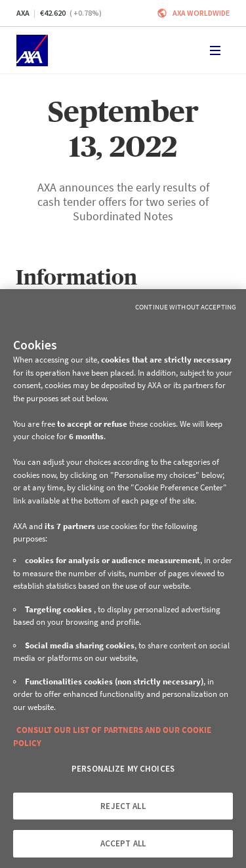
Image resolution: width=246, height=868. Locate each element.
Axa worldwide (201, 13)
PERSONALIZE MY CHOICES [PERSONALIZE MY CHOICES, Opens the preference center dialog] (123, 769)
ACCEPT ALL (123, 843)
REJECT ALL (123, 806)
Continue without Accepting (186, 307)
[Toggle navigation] (215, 50)
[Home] (32, 50)
